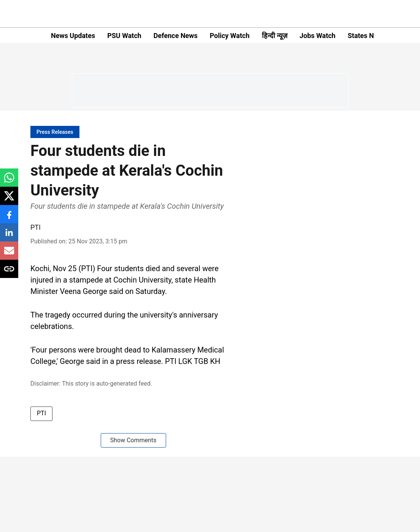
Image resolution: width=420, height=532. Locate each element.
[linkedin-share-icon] (9, 236)
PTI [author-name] (36, 227)
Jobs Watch (318, 36)
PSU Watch (124, 36)
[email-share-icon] (9, 255)
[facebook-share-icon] (9, 218)
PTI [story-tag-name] (41, 413)
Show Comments (133, 440)
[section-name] (55, 132)
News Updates (73, 36)
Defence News (176, 36)
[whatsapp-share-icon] (9, 182)
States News (367, 36)
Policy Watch (230, 36)
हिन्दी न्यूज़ (275, 36)
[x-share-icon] (9, 200)
